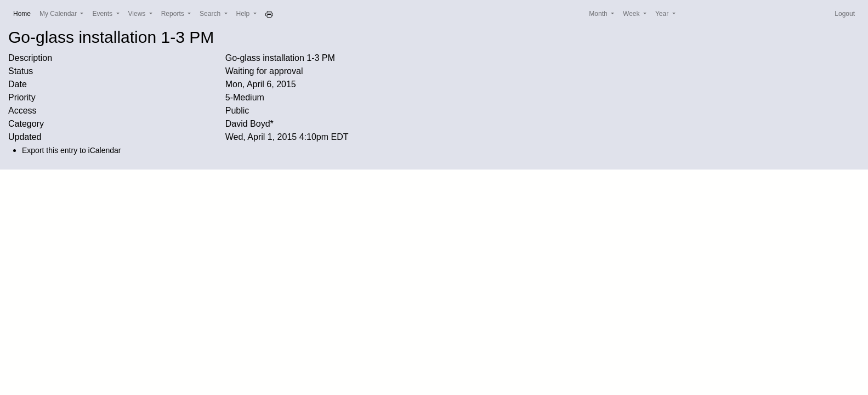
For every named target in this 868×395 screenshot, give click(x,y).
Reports (174, 14)
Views (138, 14)
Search (211, 14)
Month (599, 14)
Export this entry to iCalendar (72, 150)
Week (632, 14)
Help (244, 14)
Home (24, 13)
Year (663, 14)
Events (103, 14)
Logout (845, 14)
